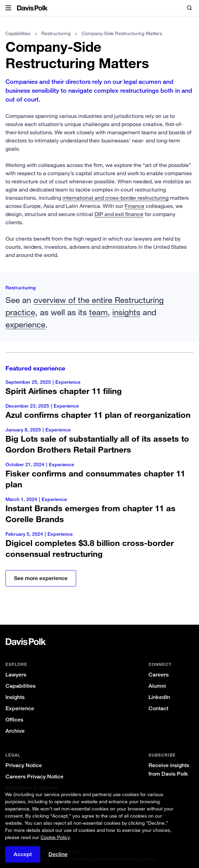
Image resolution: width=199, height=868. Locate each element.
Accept (23, 854)
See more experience (41, 578)
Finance (134, 206)
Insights (15, 697)
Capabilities (18, 33)
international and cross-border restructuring (116, 198)
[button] (8, 8)
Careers (159, 675)
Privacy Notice (24, 765)
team (98, 312)
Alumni (157, 686)
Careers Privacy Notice (34, 776)
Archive (15, 731)
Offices (14, 720)
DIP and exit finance (119, 214)
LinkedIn (159, 697)
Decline (58, 854)
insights (126, 312)
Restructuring (56, 33)
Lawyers (16, 675)
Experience (20, 708)
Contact (158, 708)
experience (25, 324)
